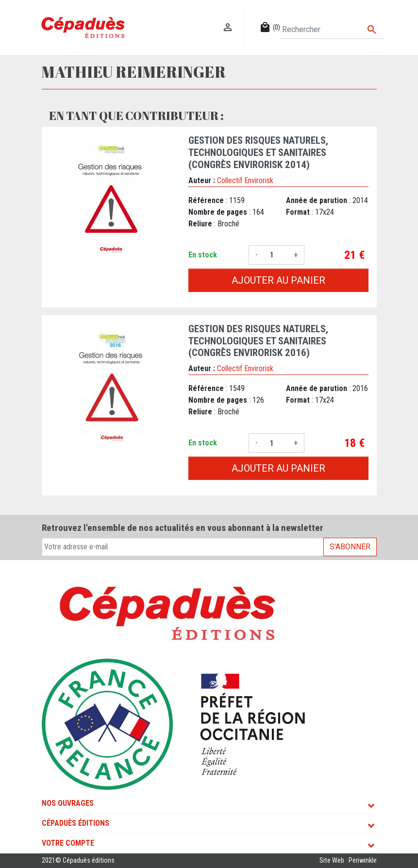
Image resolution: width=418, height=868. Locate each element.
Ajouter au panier (278, 280)
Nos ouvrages (68, 803)
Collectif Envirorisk (245, 180)
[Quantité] (276, 255)
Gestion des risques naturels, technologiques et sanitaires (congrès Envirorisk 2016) (258, 341)
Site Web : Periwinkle (348, 860)
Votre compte (68, 843)
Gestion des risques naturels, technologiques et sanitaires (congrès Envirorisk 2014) (258, 153)
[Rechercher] (332, 30)
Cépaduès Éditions (75, 823)
